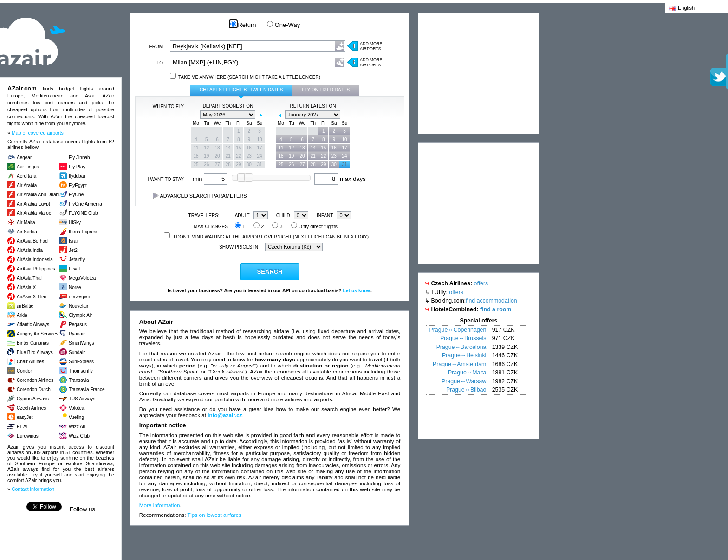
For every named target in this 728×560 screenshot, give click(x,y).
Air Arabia (27, 185)
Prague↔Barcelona (461, 347)
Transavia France (87, 389)
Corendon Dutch (34, 389)
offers (481, 283)
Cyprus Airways (33, 399)
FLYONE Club (83, 213)
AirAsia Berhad (32, 241)
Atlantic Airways (33, 325)
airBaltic (25, 306)
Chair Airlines (30, 362)
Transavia (79, 380)
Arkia (22, 315)
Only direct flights (314, 226)
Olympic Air (81, 315)
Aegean (25, 158)
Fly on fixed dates (326, 90)
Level (74, 269)
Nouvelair (78, 306)
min (210, 179)
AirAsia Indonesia (35, 260)
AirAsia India (30, 250)
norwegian (79, 297)
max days (340, 179)
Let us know (357, 291)
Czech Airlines (31, 408)
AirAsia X (26, 287)
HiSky (75, 222)
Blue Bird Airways (35, 352)
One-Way (283, 25)
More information (160, 505)
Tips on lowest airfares (215, 515)
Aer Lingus (28, 167)
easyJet (25, 417)
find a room (496, 309)
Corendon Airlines (35, 380)
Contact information (33, 489)
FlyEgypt (78, 185)
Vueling (76, 417)
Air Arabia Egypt (33, 204)
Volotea (76, 408)
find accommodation (491, 301)
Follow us (82, 509)
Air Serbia (27, 232)
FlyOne (76, 195)
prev (195, 115)
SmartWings (81, 343)
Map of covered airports (38, 133)
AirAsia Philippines (36, 269)
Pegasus (78, 325)
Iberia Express (84, 232)
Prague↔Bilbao (466, 390)
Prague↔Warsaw (464, 381)
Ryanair (77, 334)
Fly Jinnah (79, 158)
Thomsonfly (81, 371)
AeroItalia (26, 176)
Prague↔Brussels (463, 338)
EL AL (23, 427)
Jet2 (73, 250)
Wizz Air (77, 427)
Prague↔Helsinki (464, 355)
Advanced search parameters (200, 196)
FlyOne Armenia (85, 204)
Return (243, 25)
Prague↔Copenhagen (458, 330)
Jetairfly (77, 260)
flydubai (77, 176)
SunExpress (81, 362)
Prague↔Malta (467, 373)
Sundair (77, 352)
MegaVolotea (82, 278)
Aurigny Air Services (37, 334)
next (260, 115)
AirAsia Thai (29, 278)
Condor (24, 371)
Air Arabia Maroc (34, 213)
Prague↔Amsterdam (459, 364)
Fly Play (77, 167)
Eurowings (28, 436)
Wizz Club (79, 436)
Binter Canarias (33, 343)
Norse (75, 287)
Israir (74, 241)
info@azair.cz (225, 415)
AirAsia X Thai (31, 297)
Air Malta (26, 222)
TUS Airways (82, 399)
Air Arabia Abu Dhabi (38, 195)
